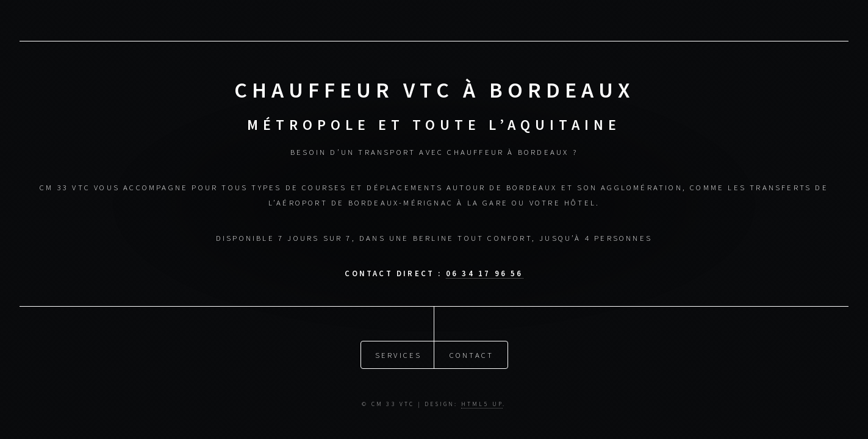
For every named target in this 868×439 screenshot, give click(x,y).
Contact (472, 354)
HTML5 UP (482, 404)
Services (399, 354)
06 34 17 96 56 (485, 273)
